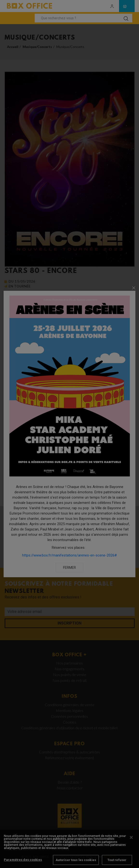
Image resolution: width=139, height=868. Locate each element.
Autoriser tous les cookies (76, 863)
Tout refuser (117, 863)
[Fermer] (131, 840)
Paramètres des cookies (23, 863)
